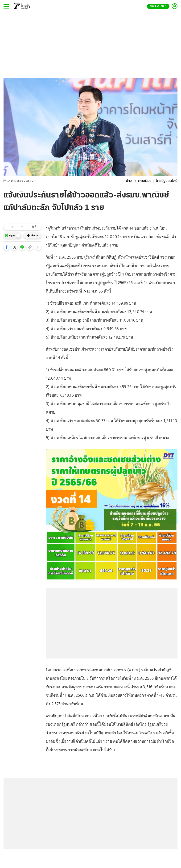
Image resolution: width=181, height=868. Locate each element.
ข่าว (129, 181)
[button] (7, 247)
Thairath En (158, 6)
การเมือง (145, 181)
